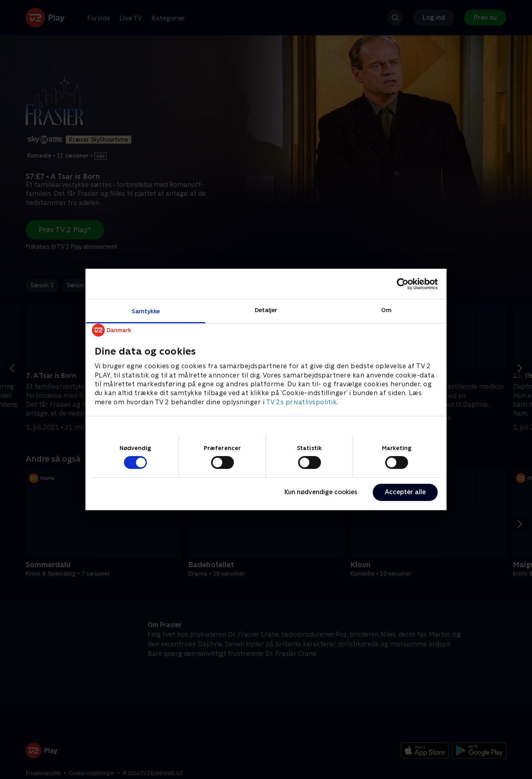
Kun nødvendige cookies (321, 492)
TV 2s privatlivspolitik (302, 402)
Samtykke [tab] (146, 311)
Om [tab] (386, 310)
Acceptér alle (405, 492)
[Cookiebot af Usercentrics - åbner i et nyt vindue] (403, 284)
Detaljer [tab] (266, 310)
